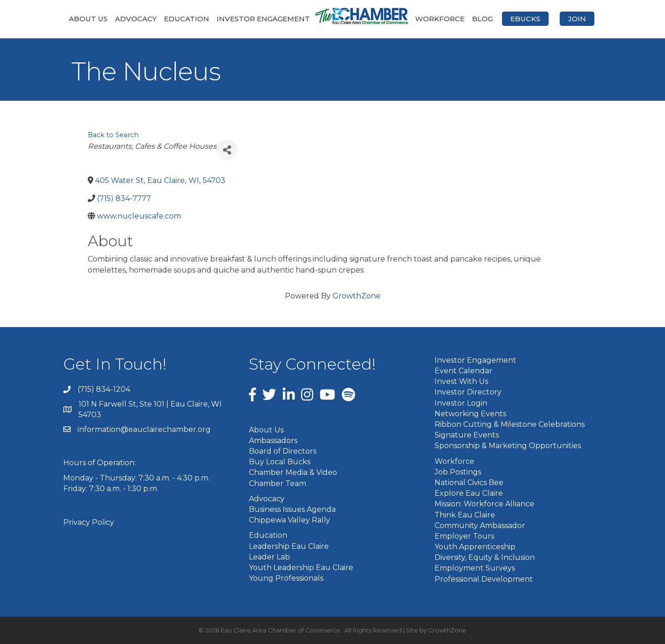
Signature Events (467, 435)
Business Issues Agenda (292, 509)
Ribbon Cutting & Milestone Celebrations (510, 424)
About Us (88, 19)
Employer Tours (464, 536)
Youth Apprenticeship (475, 547)
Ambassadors (273, 440)
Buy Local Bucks (280, 462)
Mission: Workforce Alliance (484, 504)
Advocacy (136, 19)
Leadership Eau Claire (289, 546)
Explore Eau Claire (469, 493)
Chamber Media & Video (293, 472)
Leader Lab (269, 557)
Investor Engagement (263, 19)
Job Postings (458, 472)
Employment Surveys (475, 568)
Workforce (440, 19)
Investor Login (461, 403)
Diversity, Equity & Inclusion (485, 557)
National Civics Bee (469, 483)
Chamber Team (278, 483)
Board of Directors (283, 451)
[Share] (227, 150)
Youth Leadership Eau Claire (301, 568)
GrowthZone (357, 296)
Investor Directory (468, 392)
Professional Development (484, 579)
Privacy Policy (89, 522)
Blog (482, 19)
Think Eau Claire (465, 515)
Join (577, 19)
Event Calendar (463, 371)
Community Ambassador (480, 526)
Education (187, 19)
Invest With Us (461, 381)
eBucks (525, 19)
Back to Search (113, 135)
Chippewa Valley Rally (290, 520)
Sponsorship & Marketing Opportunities (508, 446)
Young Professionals (286, 578)
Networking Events (470, 414)
